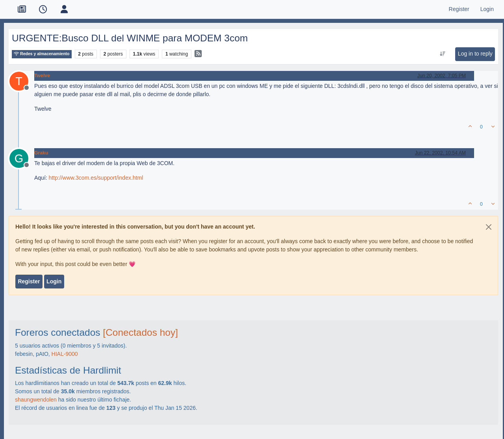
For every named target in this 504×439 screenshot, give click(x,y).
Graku (41, 153)
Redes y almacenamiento (42, 54)
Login (54, 281)
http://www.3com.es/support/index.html (96, 178)
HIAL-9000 (65, 354)
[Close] (489, 227)
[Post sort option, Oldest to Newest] (442, 54)
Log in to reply (475, 54)
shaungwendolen (36, 400)
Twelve (42, 76)
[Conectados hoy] (140, 332)
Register (29, 281)
